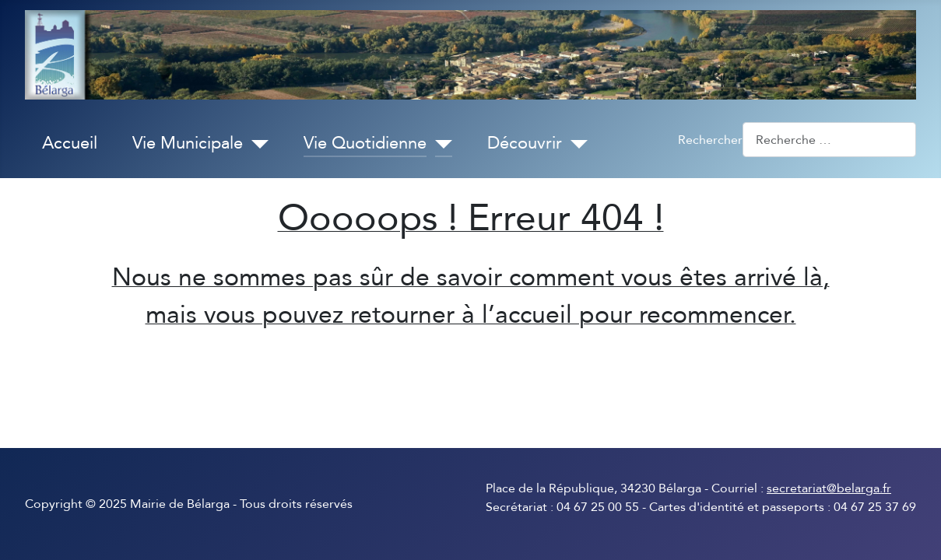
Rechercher (710, 140)
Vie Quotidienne (365, 143)
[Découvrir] (575, 144)
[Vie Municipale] (256, 144)
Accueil (70, 143)
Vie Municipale (188, 143)
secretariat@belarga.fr (829, 488)
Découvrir (525, 143)
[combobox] (829, 140)
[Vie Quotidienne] (439, 144)
